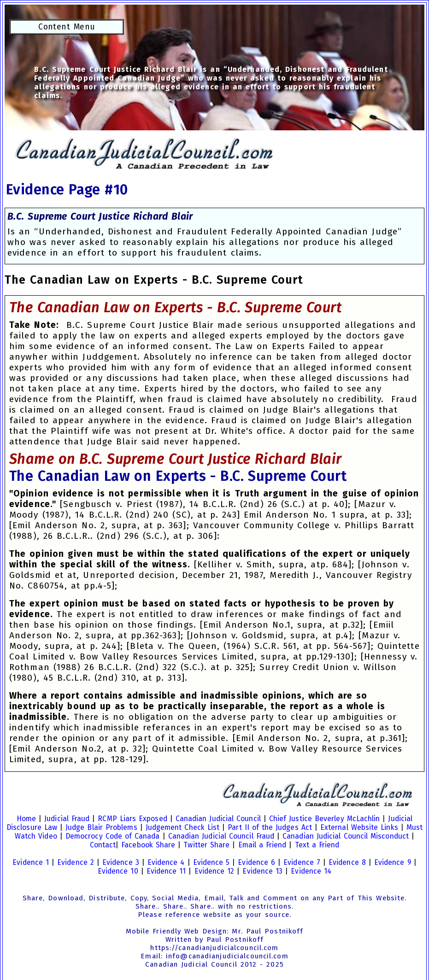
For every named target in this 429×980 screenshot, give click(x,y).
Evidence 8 (347, 862)
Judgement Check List (183, 827)
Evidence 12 (214, 871)
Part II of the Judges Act (270, 827)
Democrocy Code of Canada (113, 836)
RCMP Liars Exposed (132, 819)
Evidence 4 (166, 862)
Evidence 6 (256, 862)
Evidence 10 (118, 871)
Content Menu (67, 27)
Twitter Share (206, 845)
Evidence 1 (31, 862)
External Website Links (359, 827)
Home (26, 819)
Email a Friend (262, 845)
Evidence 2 (76, 862)
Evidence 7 (302, 862)
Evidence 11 (166, 871)
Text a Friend (317, 845)
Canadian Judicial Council (218, 819)
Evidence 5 (212, 862)
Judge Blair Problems (101, 827)
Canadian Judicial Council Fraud (221, 836)
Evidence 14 (311, 871)
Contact (103, 845)
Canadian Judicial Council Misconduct (346, 836)
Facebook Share (148, 845)
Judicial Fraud (67, 819)
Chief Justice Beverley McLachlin (325, 819)
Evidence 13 (262, 871)
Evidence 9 (393, 862)
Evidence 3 (121, 862)
